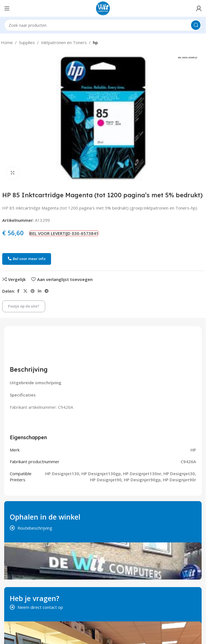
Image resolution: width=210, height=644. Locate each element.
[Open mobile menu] (7, 8)
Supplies (27, 42)
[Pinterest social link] (33, 291)
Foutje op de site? (24, 306)
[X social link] (25, 291)
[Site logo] (103, 8)
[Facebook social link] (18, 291)
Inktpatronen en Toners (64, 42)
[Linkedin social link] (40, 291)
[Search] (103, 25)
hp (95, 42)
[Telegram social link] (47, 291)
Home (7, 42)
